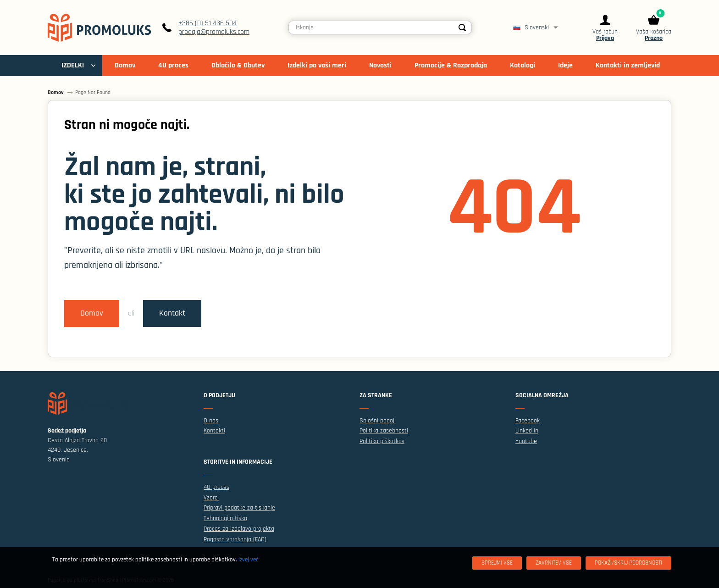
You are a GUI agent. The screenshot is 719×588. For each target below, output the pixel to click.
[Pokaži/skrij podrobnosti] (628, 563)
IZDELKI (73, 65)
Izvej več (248, 560)
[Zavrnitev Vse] (554, 563)
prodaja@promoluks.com (214, 32)
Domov (92, 313)
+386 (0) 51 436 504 (207, 23)
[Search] (462, 28)
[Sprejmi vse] (497, 563)
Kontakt (172, 313)
